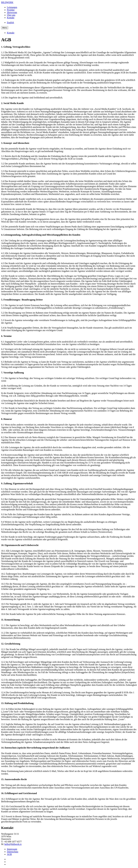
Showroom (12, 12)
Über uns (11, 15)
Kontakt (11, 18)
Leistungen (12, 7)
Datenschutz (13, 852)
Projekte (11, 10)
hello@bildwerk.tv (13, 844)
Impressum (12, 849)
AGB (9, 854)
